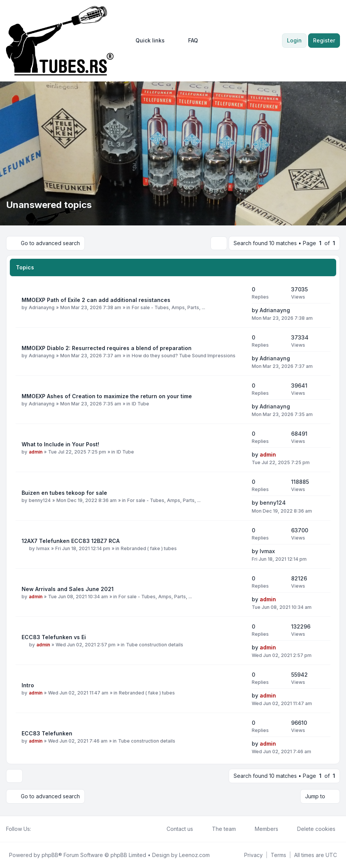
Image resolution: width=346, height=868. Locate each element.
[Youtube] (48, 829)
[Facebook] (36, 829)
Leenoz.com (194, 855)
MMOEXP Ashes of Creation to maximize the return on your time (107, 396)
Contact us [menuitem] (175, 829)
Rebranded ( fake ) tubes (149, 548)
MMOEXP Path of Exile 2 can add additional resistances (96, 300)
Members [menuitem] (262, 829)
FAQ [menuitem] (188, 41)
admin (36, 452)
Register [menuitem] (324, 40)
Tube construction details (155, 645)
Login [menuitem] (294, 40)
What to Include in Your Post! (60, 444)
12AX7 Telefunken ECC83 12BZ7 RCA (71, 541)
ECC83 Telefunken (47, 733)
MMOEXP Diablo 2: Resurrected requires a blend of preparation (107, 348)
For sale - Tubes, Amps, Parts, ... (168, 307)
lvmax (43, 548)
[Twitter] (42, 829)
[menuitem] (147, 41)
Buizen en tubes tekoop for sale (64, 493)
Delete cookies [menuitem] (311, 829)
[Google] (54, 829)
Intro (28, 685)
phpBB (50, 855)
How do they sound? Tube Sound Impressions (184, 356)
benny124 (40, 500)
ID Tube (140, 404)
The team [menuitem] (219, 829)
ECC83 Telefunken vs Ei (54, 637)
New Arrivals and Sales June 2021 (68, 589)
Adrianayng (42, 307)
